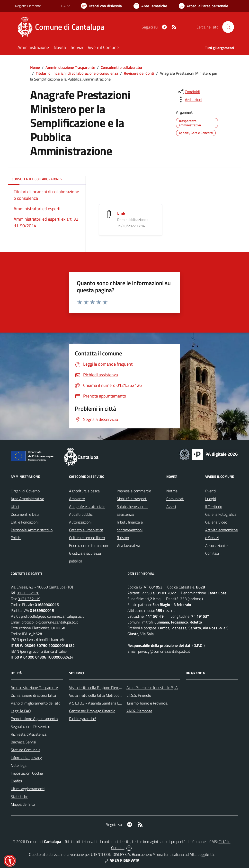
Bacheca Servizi (23, 742)
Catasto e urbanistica (86, 530)
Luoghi (211, 499)
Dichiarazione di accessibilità (33, 695)
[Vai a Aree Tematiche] (150, 6)
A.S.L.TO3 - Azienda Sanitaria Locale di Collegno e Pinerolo (116, 703)
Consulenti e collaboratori (122, 67)
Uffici (15, 506)
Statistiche (19, 796)
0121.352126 (28, 593)
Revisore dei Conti (139, 73)
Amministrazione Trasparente (70, 67)
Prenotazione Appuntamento (34, 719)
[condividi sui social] (188, 92)
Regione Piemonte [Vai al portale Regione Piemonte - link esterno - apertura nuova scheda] (28, 6)
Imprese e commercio (134, 491)
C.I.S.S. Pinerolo (139, 695)
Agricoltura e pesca (84, 491)
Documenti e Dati (25, 514)
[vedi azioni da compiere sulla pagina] (190, 99)
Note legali (19, 765)
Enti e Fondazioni (25, 522)
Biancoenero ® (144, 854)
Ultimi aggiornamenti (28, 789)
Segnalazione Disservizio (30, 726)
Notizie (172, 491)
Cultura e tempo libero (87, 538)
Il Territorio (214, 506)
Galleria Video (216, 522)
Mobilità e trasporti (132, 499)
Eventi (210, 491)
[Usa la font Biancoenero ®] (101, 6)
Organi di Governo (25, 491)
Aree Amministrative (27, 499)
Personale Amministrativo (32, 530)
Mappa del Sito (23, 804)
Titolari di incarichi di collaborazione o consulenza (77, 73)
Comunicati (175, 499)
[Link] (109, 213)
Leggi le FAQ (21, 711)
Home (35, 67)
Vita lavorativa (128, 545)
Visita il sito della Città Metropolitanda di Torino (107, 695)
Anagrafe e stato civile (87, 506)
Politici (16, 538)
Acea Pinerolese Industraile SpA (152, 687)
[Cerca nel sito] (228, 27)
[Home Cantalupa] (63, 27)
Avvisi (171, 506)
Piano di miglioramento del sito (36, 703)
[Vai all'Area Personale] (203, 6)
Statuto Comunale (26, 750)
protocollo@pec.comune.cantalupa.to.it (52, 616)
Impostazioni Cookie (27, 773)
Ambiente (77, 499)
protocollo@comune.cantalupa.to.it (50, 622)
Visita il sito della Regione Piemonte (98, 687)
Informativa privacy (26, 758)
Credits (16, 781)
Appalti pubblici (81, 514)
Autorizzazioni (80, 522)
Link (121, 213)
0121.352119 (29, 599)
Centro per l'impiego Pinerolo (92, 711)
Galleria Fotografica (221, 514)
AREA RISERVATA (122, 860)
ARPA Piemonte (139, 711)
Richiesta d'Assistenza (29, 734)
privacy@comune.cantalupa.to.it (164, 651)
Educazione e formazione (89, 545)
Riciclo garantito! (83, 719)
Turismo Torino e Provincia (147, 703)
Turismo (123, 538)
